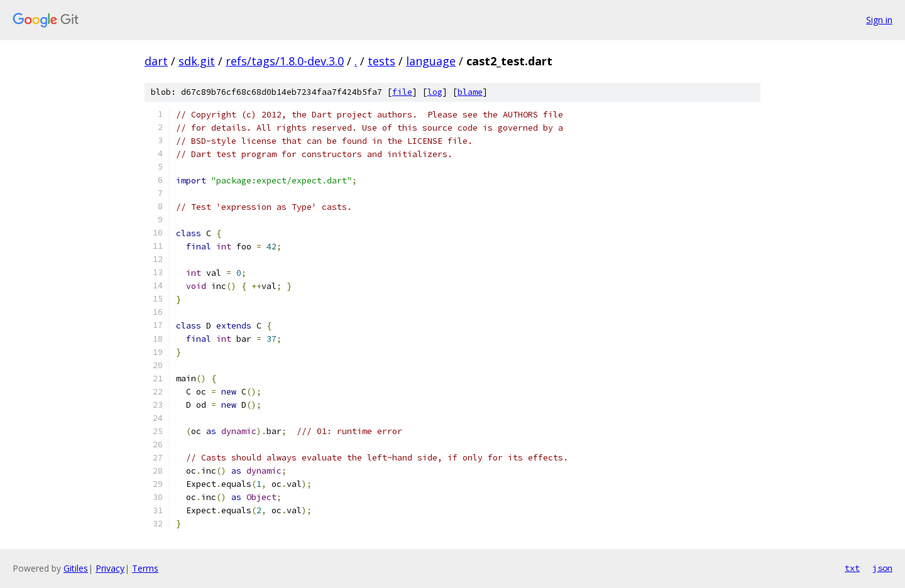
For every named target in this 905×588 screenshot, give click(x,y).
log (435, 92)
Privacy (110, 568)
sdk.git (197, 61)
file (402, 92)
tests (381, 61)
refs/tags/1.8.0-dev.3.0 (285, 61)
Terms (145, 568)
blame (470, 92)
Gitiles (76, 568)
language (431, 61)
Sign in (879, 20)
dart (156, 61)
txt (852, 568)
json (882, 568)
